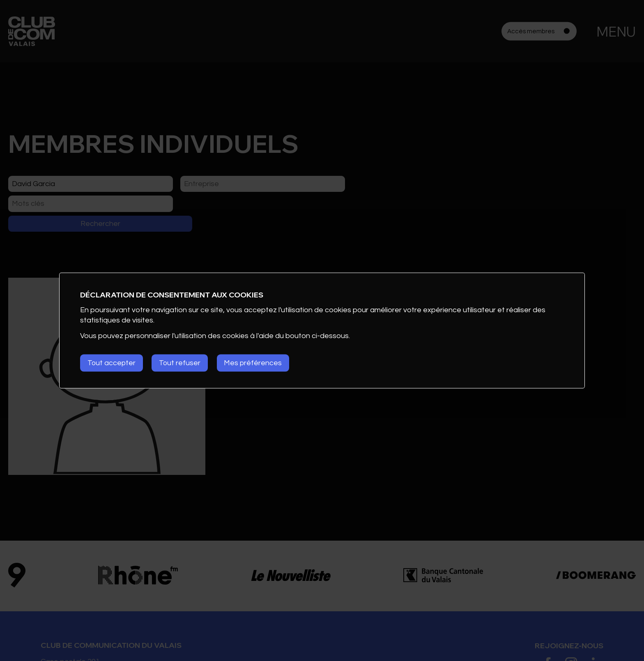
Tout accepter (112, 363)
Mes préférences (257, 363)
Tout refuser (182, 363)
